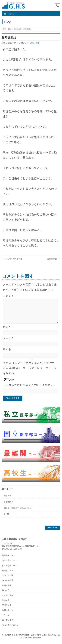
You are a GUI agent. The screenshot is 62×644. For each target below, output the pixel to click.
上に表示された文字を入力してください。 (30, 385)
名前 (6, 327)
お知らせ (7, 496)
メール (8, 338)
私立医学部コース (9, 566)
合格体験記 (7, 585)
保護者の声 (7, 605)
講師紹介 (6, 590)
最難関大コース (8, 556)
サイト (7, 349)
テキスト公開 (8, 575)
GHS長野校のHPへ (10, 625)
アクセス (6, 615)
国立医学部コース (9, 560)
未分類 (6, 514)
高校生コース (8, 570)
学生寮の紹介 (8, 620)
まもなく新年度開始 (12, 259)
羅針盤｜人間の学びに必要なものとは (18, 508)
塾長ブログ (18, 29)
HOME (4, 29)
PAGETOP (53, 528)
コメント (8, 296)
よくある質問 (8, 595)
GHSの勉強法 (8, 580)
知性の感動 (54, 259)
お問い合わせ (8, 610)
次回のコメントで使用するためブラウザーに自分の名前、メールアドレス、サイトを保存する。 (30, 368)
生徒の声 (6, 600)
